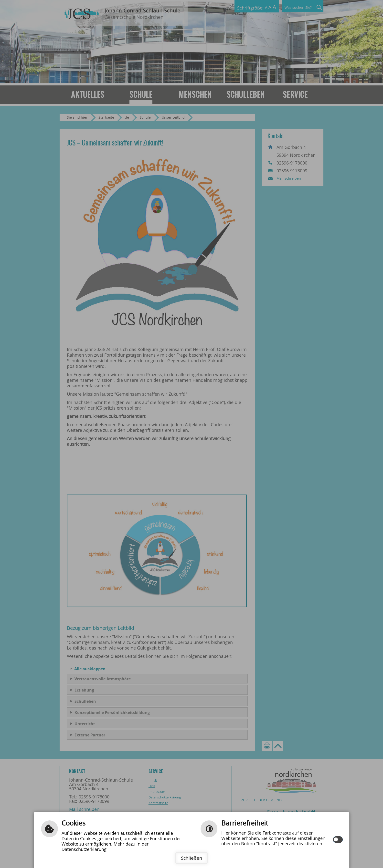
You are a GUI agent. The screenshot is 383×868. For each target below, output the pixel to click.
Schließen (192, 858)
